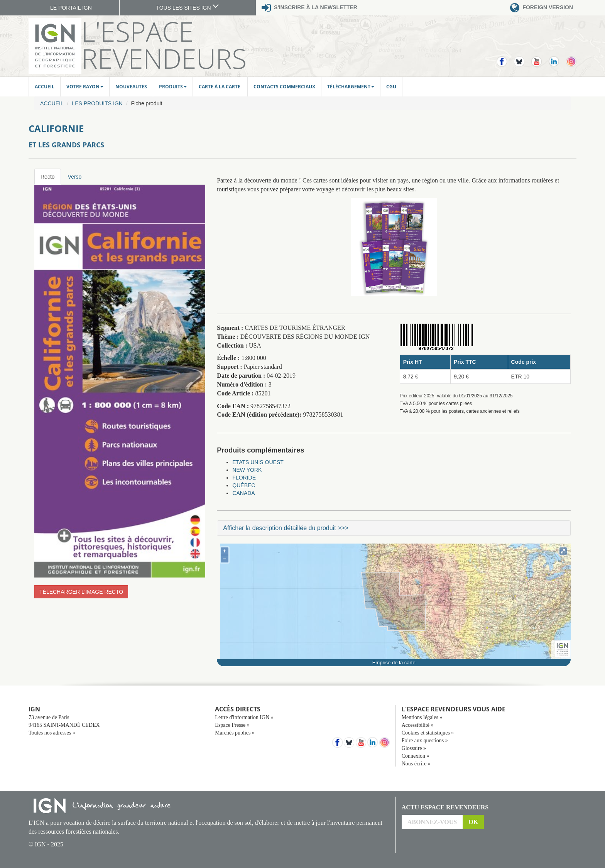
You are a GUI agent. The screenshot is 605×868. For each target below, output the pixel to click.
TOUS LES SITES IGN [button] (188, 8)
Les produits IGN (97, 103)
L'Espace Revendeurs (164, 45)
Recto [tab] (48, 177)
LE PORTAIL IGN (71, 8)
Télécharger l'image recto (81, 592)
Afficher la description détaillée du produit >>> (286, 528)
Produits (173, 87)
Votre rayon (85, 87)
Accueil (45, 87)
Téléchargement (351, 87)
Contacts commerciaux (284, 87)
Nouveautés (131, 87)
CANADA (243, 493)
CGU (391, 87)
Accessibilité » (418, 725)
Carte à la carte (220, 87)
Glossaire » (414, 748)
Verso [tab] (75, 177)
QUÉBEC (244, 485)
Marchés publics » (235, 733)
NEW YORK (247, 470)
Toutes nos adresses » (52, 733)
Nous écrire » (416, 764)
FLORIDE (244, 478)
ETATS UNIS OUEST (258, 462)
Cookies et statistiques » (428, 733)
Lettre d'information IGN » (244, 717)
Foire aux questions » (425, 741)
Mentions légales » (422, 717)
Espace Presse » (232, 725)
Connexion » (416, 756)
